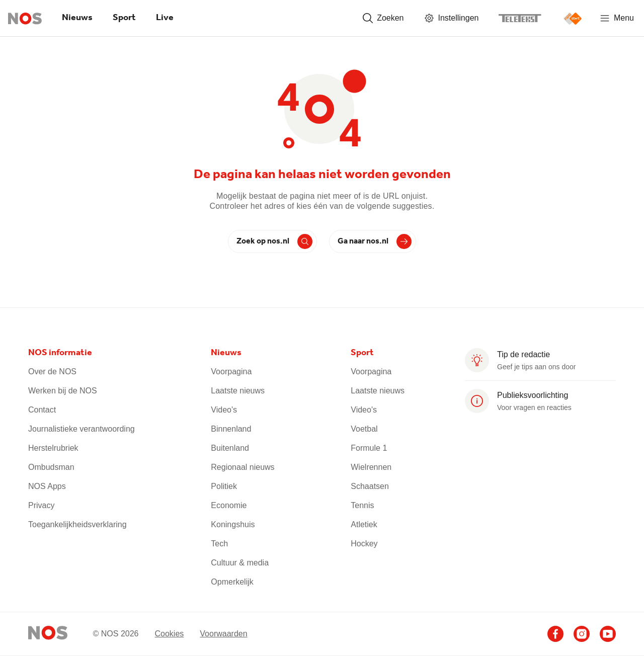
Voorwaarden (223, 633)
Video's (224, 410)
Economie (229, 505)
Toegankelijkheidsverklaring (77, 524)
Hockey (364, 544)
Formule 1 (369, 448)
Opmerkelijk (232, 582)
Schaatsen (370, 486)
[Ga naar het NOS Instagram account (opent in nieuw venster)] (582, 634)
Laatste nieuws (238, 391)
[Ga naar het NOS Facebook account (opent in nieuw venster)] (555, 634)
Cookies (169, 633)
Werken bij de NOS (63, 391)
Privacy (41, 505)
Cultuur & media (240, 563)
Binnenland (231, 429)
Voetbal (364, 429)
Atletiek (364, 524)
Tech (219, 544)
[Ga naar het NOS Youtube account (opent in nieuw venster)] (608, 634)
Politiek (224, 486)
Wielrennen (371, 467)
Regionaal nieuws (243, 467)
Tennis (362, 505)
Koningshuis (233, 524)
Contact (42, 410)
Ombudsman (51, 467)
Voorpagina (231, 372)
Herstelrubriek (53, 448)
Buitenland (230, 448)
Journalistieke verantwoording (82, 429)
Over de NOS (52, 372)
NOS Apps (47, 486)
